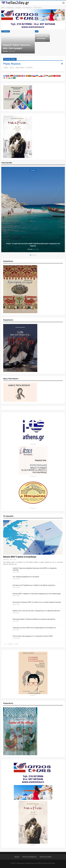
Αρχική (17, 857)
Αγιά (37, 31)
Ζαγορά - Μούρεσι (20, 68)
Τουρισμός (33, 170)
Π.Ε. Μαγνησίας (6, 31)
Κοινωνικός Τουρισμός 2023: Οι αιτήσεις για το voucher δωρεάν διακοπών (37, 602)
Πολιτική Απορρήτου (29, 857)
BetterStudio (51, 863)
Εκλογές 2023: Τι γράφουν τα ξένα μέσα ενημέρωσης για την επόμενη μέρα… (37, 594)
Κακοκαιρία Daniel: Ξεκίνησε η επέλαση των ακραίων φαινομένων (34, 619)
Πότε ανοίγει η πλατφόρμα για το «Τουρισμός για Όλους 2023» (33, 636)
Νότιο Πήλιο (29, 68)
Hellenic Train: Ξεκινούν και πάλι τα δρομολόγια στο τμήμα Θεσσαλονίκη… (37, 611)
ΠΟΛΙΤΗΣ (6, 521)
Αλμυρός (6, 68)
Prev (6, 644)
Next (11, 644)
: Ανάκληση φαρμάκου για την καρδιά (26, 577)
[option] (33, 210)
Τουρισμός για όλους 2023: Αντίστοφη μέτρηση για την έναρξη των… (35, 628)
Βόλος (12, 68)
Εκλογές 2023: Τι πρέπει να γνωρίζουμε (20, 557)
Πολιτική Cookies (46, 857)
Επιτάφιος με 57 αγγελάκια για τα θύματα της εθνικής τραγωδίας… (34, 585)
